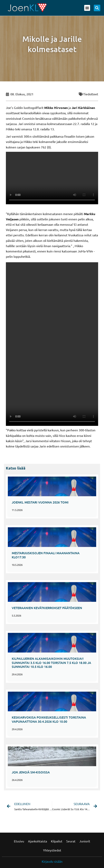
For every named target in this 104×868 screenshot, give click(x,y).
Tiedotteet (91, 94)
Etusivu (19, 841)
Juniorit (85, 841)
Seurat (71, 841)
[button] (87, 8)
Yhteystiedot (52, 850)
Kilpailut (57, 841)
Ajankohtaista (38, 841)
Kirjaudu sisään (52, 861)
